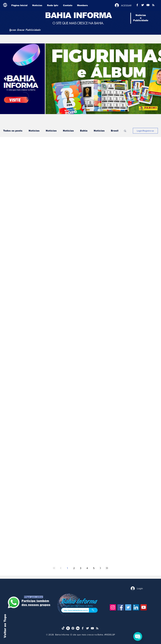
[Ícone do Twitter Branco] (87, 628)
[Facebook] (121, 607)
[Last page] (107, 568)
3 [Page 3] (81, 568)
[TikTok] (63, 628)
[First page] (54, 568)
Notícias (34, 131)
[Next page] (100, 568)
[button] (125, 131)
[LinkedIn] (136, 607)
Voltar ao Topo (5, 626)
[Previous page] (61, 568)
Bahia (84, 131)
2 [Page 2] (74, 568)
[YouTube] (144, 607)
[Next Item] (6, 79)
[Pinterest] (73, 628)
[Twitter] (128, 607)
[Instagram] (113, 607)
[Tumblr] (68, 628)
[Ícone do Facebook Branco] (83, 628)
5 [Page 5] (94, 568)
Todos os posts (13, 131)
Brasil (115, 131)
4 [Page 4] (87, 568)
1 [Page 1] (67, 568)
